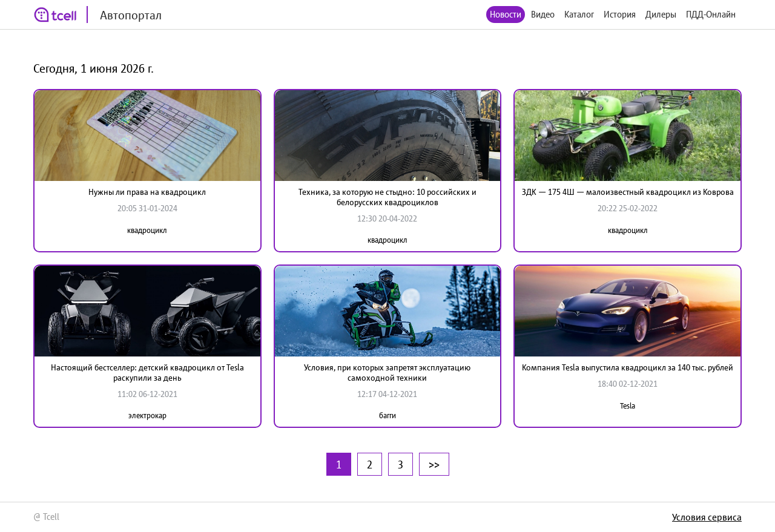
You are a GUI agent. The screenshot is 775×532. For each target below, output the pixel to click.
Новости (506, 14)
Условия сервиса (707, 517)
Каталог (579, 14)
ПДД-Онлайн (711, 14)
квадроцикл (147, 230)
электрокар (147, 415)
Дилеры (661, 14)
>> (434, 464)
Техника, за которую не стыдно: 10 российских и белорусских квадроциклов (387, 197)
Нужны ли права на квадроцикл (147, 192)
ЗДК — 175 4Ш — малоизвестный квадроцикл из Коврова (628, 192)
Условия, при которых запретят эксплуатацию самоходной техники (387, 373)
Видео (543, 14)
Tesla (628, 406)
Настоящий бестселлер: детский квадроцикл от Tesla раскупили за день (147, 373)
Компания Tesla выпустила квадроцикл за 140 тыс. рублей (628, 367)
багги (387, 415)
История (620, 14)
